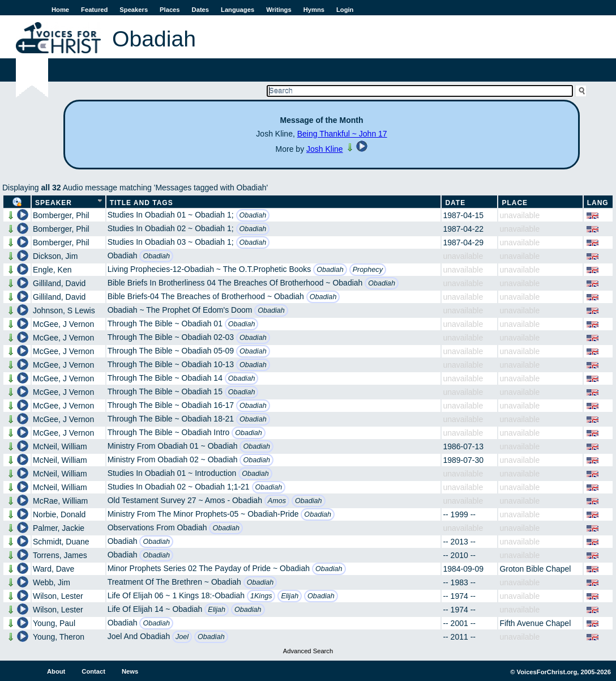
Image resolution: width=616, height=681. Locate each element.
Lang (598, 203)
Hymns (314, 10)
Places (170, 10)
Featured (94, 10)
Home (60, 10)
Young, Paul (54, 623)
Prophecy (368, 270)
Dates (200, 10)
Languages (238, 10)
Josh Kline (325, 149)
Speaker (54, 203)
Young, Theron (59, 637)
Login (345, 10)
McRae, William (60, 501)
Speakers (134, 10)
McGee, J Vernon (63, 324)
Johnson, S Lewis (64, 310)
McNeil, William (60, 446)
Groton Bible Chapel (535, 569)
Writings (279, 10)
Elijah (290, 596)
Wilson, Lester (58, 596)
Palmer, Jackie (59, 528)
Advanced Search (308, 651)
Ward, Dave (54, 569)
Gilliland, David (59, 283)
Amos (277, 501)
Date (455, 203)
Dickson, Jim (55, 256)
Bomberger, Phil (61, 215)
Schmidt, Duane (61, 542)
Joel (182, 637)
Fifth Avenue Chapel (535, 623)
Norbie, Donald (59, 514)
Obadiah (253, 215)
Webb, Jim (52, 582)
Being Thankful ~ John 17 (342, 134)
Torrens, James (60, 555)
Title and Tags (142, 203)
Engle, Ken (52, 270)
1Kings (261, 596)
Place (515, 203)
